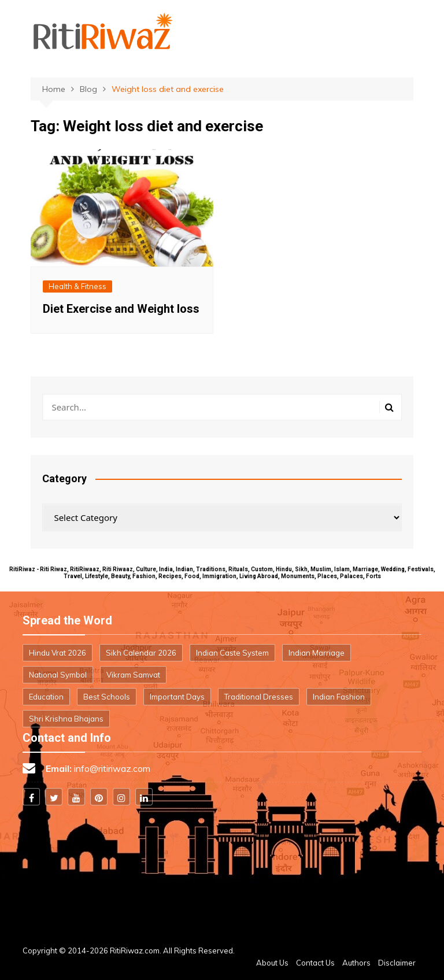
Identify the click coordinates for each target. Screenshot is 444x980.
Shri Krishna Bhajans (66, 719)
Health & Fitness (77, 286)
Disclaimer (397, 963)
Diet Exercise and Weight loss (121, 309)
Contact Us (315, 963)
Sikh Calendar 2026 (141, 653)
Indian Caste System (232, 653)
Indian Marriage (317, 653)
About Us (272, 963)
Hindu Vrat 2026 (58, 653)
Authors (356, 963)
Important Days (177, 697)
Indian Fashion (339, 697)
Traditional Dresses (259, 697)
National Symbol (58, 675)
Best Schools (107, 697)
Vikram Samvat (133, 675)
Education (46, 697)
